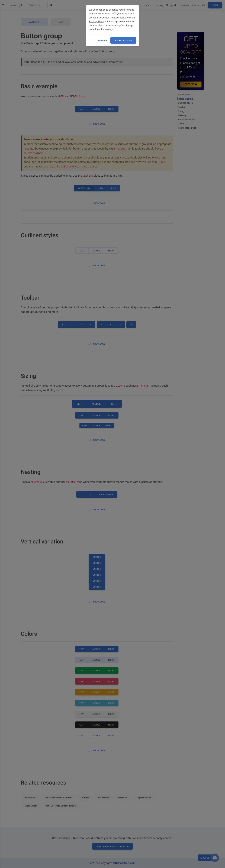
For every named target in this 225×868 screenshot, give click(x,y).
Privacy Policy (96, 21)
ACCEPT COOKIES (123, 41)
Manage (102, 41)
